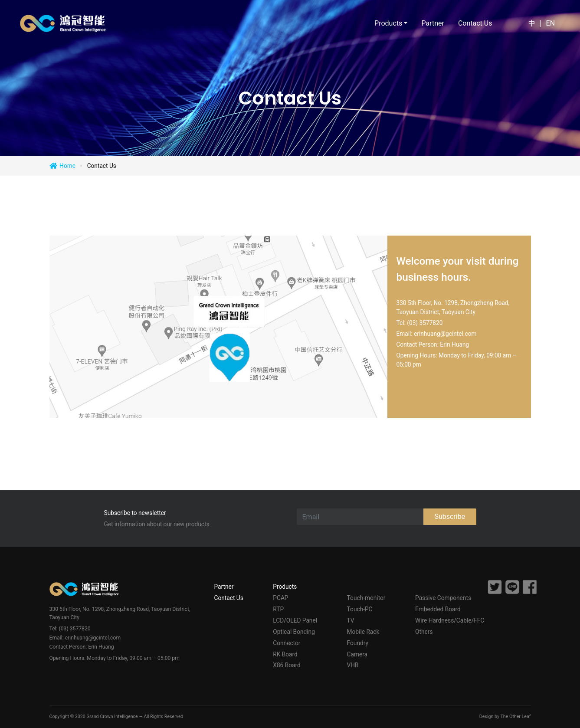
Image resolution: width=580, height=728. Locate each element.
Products (285, 587)
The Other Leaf (515, 717)
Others (424, 632)
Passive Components (443, 598)
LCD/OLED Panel (295, 620)
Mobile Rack (363, 632)
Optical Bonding (294, 632)
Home (67, 166)
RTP (278, 609)
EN (551, 23)
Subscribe (450, 516)
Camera (357, 654)
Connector (287, 643)
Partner (433, 23)
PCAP (280, 598)
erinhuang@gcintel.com (445, 334)
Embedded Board (438, 609)
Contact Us (475, 23)
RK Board (285, 654)
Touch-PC (360, 609)
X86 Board (287, 665)
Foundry (358, 643)
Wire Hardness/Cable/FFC (450, 620)
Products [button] (388, 23)
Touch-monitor (366, 598)
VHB (353, 665)
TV (351, 620)
